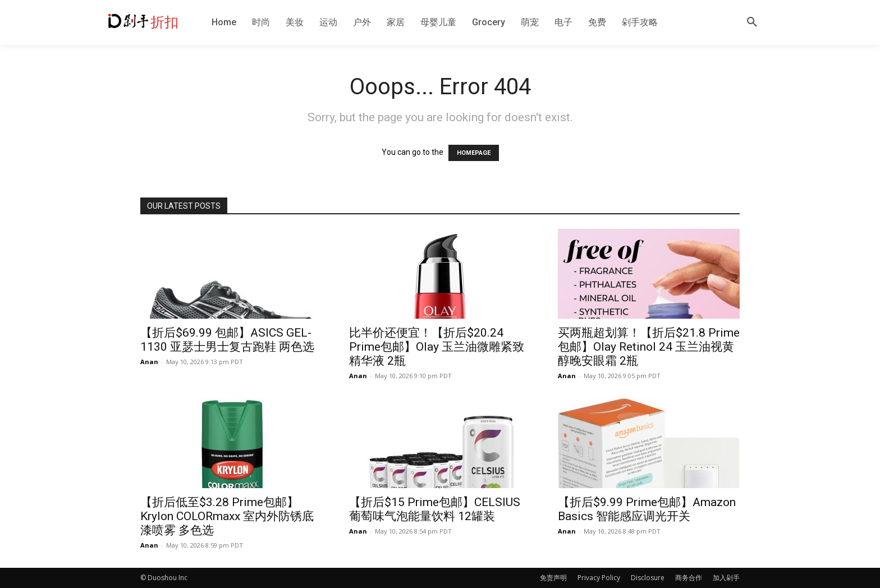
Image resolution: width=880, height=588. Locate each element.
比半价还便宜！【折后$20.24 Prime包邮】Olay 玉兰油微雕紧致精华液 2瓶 (437, 347)
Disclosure (648, 578)
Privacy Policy (599, 578)
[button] (752, 22)
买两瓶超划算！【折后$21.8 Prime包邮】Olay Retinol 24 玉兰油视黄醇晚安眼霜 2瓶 (649, 347)
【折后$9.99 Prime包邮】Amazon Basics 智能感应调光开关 (647, 509)
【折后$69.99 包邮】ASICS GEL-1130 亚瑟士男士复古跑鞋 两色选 (227, 340)
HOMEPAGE (474, 153)
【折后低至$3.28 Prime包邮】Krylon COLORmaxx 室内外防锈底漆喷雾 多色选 (227, 516)
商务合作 (689, 578)
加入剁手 (726, 578)
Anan (149, 362)
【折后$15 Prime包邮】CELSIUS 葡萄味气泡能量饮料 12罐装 (435, 509)
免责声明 (553, 578)
